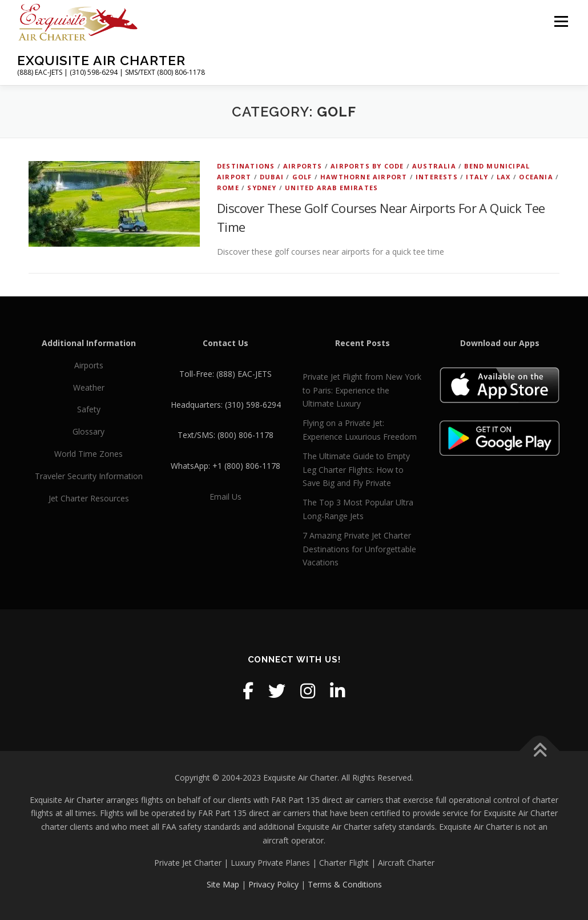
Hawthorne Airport (364, 177)
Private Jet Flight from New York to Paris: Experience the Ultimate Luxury (362, 390)
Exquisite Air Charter (101, 60)
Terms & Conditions (345, 884)
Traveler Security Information (89, 476)
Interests (437, 177)
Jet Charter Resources (89, 498)
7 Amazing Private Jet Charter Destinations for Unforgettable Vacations (359, 549)
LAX (504, 177)
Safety (89, 409)
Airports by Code (367, 166)
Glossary (88, 431)
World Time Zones (88, 454)
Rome (228, 188)
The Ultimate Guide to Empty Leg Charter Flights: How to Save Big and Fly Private (356, 470)
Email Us (225, 497)
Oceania (536, 177)
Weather (89, 387)
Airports (303, 166)
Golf (302, 177)
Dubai (272, 177)
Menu (561, 21)
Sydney (262, 188)
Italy (477, 177)
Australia (434, 166)
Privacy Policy (273, 884)
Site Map (223, 884)
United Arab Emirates (331, 188)
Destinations (246, 166)
